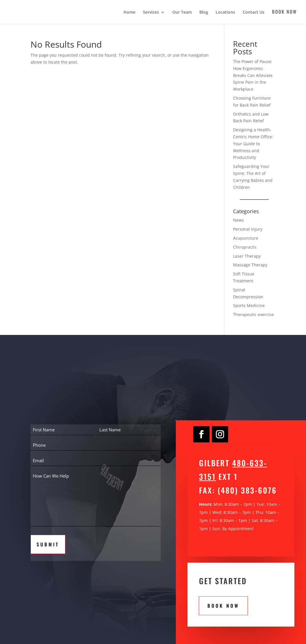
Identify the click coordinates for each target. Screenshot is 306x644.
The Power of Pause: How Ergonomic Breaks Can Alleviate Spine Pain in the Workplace (253, 75)
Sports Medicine (249, 305)
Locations (225, 12)
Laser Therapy (247, 256)
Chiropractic (245, 247)
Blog (204, 12)
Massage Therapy (250, 265)
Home (129, 12)
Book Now (284, 12)
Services (151, 12)
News (238, 220)
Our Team (182, 12)
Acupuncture (246, 238)
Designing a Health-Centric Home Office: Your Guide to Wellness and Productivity (253, 143)
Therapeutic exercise (253, 314)
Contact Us (254, 12)
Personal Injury (248, 229)
